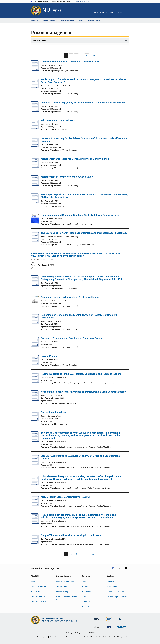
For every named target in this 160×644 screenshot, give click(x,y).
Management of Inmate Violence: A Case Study (67, 177)
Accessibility (30, 637)
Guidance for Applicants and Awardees (67, 598)
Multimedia (86, 602)
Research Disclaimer (38, 602)
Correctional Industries (53, 412)
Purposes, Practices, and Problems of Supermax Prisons (72, 338)
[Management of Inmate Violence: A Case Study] (35, 185)
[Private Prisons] (35, 364)
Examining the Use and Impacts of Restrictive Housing (71, 297)
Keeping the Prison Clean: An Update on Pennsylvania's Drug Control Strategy (83, 392)
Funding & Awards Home (65, 582)
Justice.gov (130, 637)
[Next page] (94, 56)
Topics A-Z (121, 12)
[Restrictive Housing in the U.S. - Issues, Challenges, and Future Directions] (35, 382)
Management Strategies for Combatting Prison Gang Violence (75, 159)
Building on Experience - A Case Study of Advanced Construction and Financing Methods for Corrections (84, 196)
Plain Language (42, 637)
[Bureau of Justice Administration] (96, 621)
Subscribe (112, 12)
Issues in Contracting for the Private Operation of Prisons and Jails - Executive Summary (84, 140)
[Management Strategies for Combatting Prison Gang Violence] (35, 167)
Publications (86, 592)
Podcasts (85, 587)
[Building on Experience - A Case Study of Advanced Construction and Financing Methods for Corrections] (35, 203)
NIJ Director (35, 592)
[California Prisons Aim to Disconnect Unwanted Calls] (35, 70)
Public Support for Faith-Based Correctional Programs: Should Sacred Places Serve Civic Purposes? (83, 81)
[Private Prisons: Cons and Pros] (35, 129)
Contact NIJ (111, 582)
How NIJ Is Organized (39, 587)
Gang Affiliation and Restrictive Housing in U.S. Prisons (71, 535)
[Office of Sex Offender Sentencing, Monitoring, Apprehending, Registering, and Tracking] (121, 628)
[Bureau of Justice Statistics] (109, 622)
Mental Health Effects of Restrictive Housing (65, 497)
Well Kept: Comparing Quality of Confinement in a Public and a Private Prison (83, 103)
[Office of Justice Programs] (36, 11)
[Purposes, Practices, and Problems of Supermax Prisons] (35, 346)
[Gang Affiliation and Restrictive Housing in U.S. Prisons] (35, 544)
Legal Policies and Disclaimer (72, 637)
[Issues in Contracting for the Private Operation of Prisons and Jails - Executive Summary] (35, 147)
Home (33, 25)
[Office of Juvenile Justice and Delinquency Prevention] (96, 629)
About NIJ (35, 582)
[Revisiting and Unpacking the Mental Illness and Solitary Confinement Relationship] (35, 323)
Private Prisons (49, 356)
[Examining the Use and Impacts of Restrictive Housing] (35, 301)
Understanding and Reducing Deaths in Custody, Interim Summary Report (81, 215)
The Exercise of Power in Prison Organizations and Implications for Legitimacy (84, 233)
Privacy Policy (54, 637)
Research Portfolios (38, 597)
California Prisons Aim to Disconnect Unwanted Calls (70, 62)
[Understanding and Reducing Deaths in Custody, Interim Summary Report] (35, 219)
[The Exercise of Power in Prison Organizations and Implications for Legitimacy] (35, 241)
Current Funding (62, 592)
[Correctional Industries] (35, 421)
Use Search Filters (40, 40)
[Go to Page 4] (87, 56)
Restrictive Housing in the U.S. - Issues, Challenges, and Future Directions (81, 374)
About (96, 12)
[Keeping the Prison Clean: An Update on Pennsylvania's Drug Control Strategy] (35, 400)
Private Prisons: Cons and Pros (58, 121)
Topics (84, 597)
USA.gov (120, 637)
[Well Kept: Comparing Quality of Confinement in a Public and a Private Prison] (35, 111)
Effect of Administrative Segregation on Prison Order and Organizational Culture (81, 457)
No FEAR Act (89, 637)
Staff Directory (112, 587)
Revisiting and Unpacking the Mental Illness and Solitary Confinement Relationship (79, 316)
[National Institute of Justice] (121, 621)
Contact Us (103, 12)
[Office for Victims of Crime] (109, 629)
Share (129, 14)
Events (84, 582)
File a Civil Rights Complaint (117, 597)
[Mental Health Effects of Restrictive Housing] (35, 505)
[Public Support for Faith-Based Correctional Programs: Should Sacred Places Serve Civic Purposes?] (35, 88)
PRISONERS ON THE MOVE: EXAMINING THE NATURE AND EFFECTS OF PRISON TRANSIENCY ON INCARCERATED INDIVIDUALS (76, 255)
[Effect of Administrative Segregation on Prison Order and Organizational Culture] (35, 464)
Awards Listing (62, 587)
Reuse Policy (86, 607)
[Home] (52, 11)
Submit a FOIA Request (115, 592)
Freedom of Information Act (105, 637)
